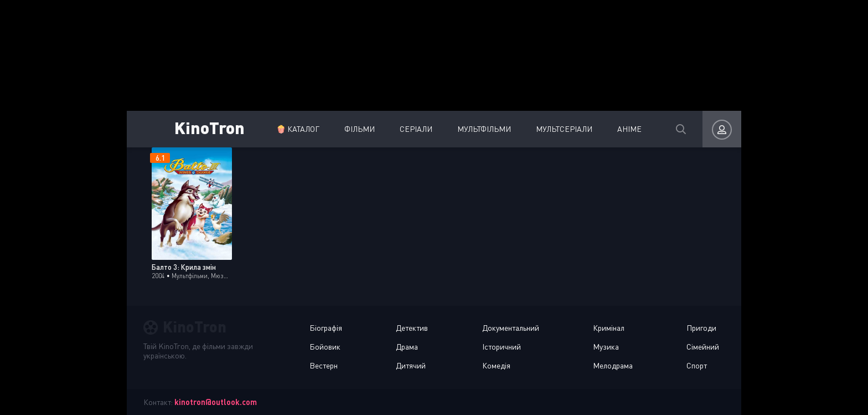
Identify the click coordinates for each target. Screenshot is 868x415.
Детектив (412, 328)
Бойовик (325, 347)
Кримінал (609, 328)
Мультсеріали (564, 129)
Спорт (697, 365)
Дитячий (411, 365)
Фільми (360, 129)
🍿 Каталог (298, 129)
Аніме (629, 129)
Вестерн (324, 365)
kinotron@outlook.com (216, 402)
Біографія (326, 328)
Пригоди (701, 328)
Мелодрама (613, 365)
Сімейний (703, 347)
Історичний (502, 347)
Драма (407, 347)
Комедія (496, 365)
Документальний (511, 328)
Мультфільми (484, 129)
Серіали (416, 129)
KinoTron (210, 127)
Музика (606, 347)
